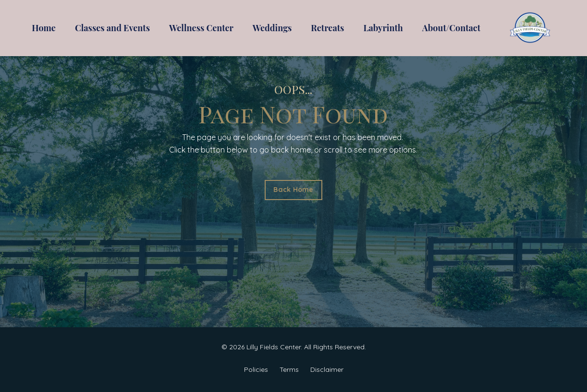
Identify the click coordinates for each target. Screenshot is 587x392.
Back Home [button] (293, 190)
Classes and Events (112, 28)
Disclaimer (327, 369)
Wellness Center (201, 28)
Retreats (327, 28)
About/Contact (451, 28)
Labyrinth (383, 28)
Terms (289, 369)
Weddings (272, 28)
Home (44, 28)
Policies (256, 369)
